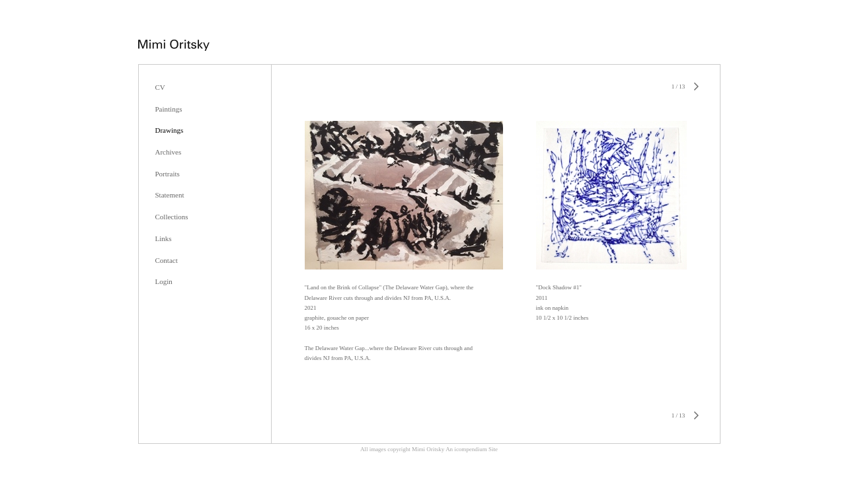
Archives (169, 152)
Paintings (169, 109)
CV (160, 87)
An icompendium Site (472, 449)
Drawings (170, 130)
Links (164, 238)
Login (164, 281)
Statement (170, 195)
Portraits (168, 174)
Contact (167, 260)
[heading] (174, 47)
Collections (172, 217)
